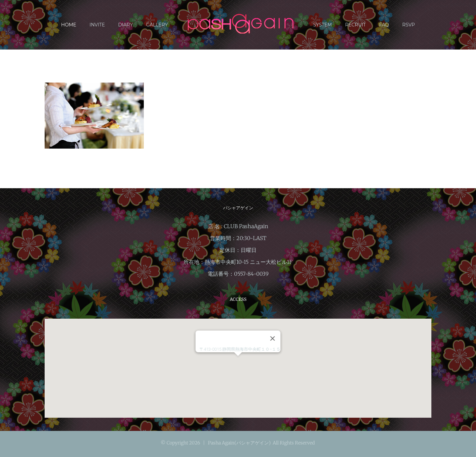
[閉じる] (273, 338)
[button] (238, 362)
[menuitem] (75, 25)
